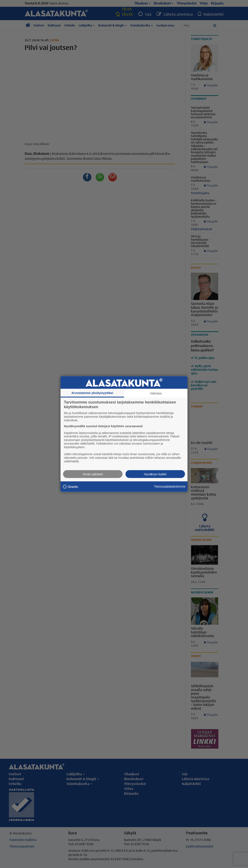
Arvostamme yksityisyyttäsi (92, 393)
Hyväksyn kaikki (155, 474)
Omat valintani (93, 474)
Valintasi (156, 393)
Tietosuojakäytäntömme (170, 487)
